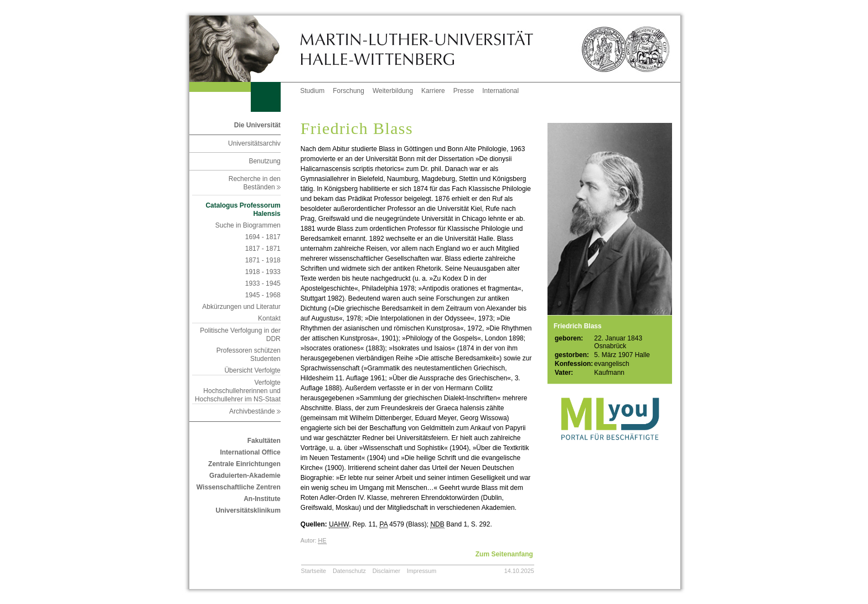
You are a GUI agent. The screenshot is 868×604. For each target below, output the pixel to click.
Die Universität (257, 125)
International (500, 91)
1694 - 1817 (263, 237)
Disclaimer (386, 571)
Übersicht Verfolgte (252, 370)
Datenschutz (349, 571)
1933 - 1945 (263, 283)
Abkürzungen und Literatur (241, 307)
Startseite (314, 571)
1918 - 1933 (263, 272)
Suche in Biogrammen (248, 225)
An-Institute (262, 499)
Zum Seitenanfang (504, 554)
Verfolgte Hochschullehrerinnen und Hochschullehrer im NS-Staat (238, 391)
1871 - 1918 (263, 260)
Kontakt (269, 318)
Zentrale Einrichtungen (244, 464)
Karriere (433, 91)
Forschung (348, 91)
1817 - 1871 (263, 249)
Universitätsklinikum (248, 510)
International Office (250, 452)
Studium (312, 91)
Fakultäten (264, 441)
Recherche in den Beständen (255, 183)
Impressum (422, 571)
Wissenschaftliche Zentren (239, 487)
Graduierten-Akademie (245, 476)
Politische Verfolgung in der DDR (240, 335)
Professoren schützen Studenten (249, 355)
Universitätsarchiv (254, 143)
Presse (464, 91)
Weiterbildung (393, 91)
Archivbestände (255, 411)
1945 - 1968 (263, 295)
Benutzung (264, 161)
